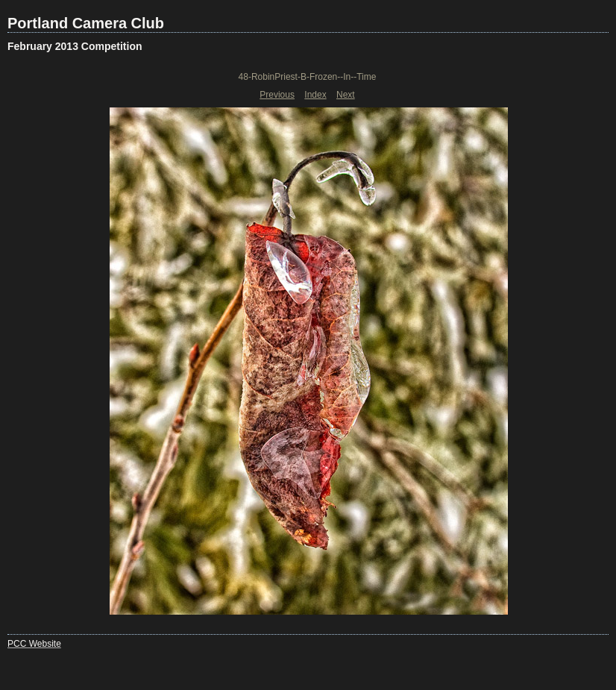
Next (346, 95)
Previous (277, 95)
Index (315, 95)
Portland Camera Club (86, 23)
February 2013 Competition (75, 46)
